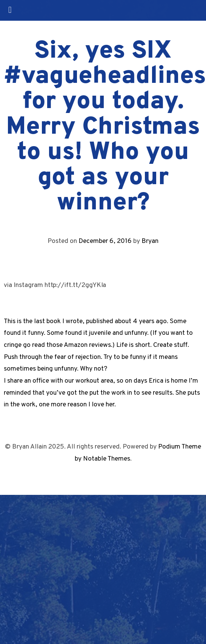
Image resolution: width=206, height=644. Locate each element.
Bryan (150, 241)
